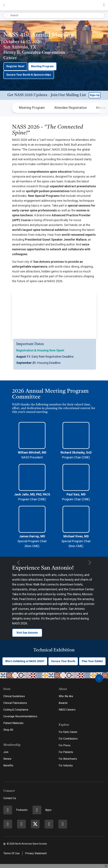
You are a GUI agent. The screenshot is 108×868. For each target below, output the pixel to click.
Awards (63, 703)
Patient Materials (13, 723)
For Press (65, 745)
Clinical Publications (15, 703)
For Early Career (68, 732)
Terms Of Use (11, 853)
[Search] (57, 15)
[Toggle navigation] (4, 5)
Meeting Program (42, 66)
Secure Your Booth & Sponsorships (29, 75)
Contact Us (10, 798)
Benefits (8, 765)
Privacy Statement (36, 853)
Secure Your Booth (63, 661)
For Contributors (68, 739)
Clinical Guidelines (14, 696)
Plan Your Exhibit (92, 661)
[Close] (106, 866)
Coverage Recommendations (20, 716)
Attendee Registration (70, 108)
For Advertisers (68, 759)
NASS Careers (67, 710)
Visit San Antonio (27, 633)
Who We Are (66, 696)
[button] (54, 95)
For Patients (66, 752)
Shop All (8, 730)
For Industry (66, 765)
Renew (7, 759)
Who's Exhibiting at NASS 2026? (25, 661)
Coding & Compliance (16, 710)
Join (6, 752)
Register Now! (15, 66)
